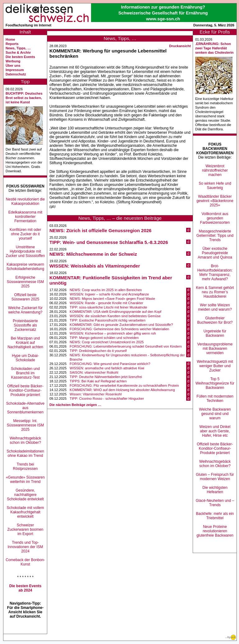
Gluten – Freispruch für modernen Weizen (215, 477)
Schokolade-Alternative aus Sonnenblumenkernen (25, 408)
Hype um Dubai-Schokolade (25, 358)
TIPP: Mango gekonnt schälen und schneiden (104, 338)
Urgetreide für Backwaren (215, 333)
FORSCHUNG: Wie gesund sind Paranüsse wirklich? (110, 364)
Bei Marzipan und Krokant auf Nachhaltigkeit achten (25, 343)
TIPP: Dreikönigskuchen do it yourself (98, 351)
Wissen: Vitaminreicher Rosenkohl (96, 394)
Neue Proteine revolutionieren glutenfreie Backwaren (215, 531)
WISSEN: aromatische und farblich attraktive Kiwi (107, 368)
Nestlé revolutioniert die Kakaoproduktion (25, 201)
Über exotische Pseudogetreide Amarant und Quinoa (215, 253)
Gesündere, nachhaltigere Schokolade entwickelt (25, 495)
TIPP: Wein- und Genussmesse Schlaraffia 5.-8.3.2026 (109, 242)
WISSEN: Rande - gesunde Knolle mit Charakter (106, 303)
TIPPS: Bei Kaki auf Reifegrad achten (98, 381)
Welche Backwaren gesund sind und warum (215, 414)
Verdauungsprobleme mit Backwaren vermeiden (215, 349)
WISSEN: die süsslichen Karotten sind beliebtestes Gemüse (115, 316)
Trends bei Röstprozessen (25, 466)
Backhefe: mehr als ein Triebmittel (215, 516)
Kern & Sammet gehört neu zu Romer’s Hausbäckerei (215, 292)
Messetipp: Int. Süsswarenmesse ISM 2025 (25, 425)
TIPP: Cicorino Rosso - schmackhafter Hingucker (107, 399)
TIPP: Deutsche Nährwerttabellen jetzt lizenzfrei (106, 377)
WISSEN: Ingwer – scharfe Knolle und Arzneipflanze (109, 294)
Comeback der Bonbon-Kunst (25, 562)
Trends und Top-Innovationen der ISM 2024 (25, 547)
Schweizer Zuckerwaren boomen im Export (25, 529)
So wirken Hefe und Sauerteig (215, 186)
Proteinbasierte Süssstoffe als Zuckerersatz (25, 325)
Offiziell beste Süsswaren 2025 (25, 297)
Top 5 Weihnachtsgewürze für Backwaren (215, 383)
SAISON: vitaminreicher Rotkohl (94, 372)
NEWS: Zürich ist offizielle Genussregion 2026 (100, 230)
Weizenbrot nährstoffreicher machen (215, 170)
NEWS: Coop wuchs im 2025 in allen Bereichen (106, 290)
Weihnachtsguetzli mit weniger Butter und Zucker (215, 366)
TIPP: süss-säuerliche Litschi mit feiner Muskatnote (108, 307)
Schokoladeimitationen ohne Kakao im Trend (25, 453)
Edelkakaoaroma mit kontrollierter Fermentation (25, 217)
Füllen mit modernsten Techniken (215, 399)
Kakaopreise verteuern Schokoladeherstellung (25, 267)
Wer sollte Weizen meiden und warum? (215, 307)
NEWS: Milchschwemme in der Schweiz (93, 254)
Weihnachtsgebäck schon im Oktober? (25, 440)
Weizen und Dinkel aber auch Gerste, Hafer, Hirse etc (215, 431)
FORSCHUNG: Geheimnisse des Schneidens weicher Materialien (119, 329)
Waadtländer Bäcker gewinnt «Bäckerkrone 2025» (215, 201)
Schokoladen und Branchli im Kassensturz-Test (25, 373)
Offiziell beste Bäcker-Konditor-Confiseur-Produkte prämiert (25, 390)
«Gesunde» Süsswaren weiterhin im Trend (25, 480)
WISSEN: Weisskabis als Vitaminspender (95, 266)
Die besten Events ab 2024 (25, 588)
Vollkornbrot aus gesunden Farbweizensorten (215, 218)
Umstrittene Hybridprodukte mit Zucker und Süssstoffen (25, 251)
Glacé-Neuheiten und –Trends (215, 503)
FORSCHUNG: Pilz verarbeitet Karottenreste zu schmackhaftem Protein (124, 385)
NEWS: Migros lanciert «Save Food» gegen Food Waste (112, 299)
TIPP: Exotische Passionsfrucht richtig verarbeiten (108, 320)
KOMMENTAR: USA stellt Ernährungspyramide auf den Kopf (115, 312)
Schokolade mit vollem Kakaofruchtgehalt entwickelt (25, 512)
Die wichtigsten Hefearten (215, 490)
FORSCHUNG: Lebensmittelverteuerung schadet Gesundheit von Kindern (126, 346)
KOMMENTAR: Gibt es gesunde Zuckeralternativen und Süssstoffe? (121, 325)
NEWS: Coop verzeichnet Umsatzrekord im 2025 (107, 342)
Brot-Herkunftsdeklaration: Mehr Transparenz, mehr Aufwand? (215, 272)
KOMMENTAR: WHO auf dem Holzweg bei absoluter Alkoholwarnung (122, 390)
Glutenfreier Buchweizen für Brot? (215, 320)
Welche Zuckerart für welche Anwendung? (25, 310)
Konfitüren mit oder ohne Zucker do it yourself (25, 234)
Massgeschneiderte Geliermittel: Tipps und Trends (215, 236)
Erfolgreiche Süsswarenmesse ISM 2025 (25, 282)
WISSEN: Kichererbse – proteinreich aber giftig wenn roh (113, 333)
